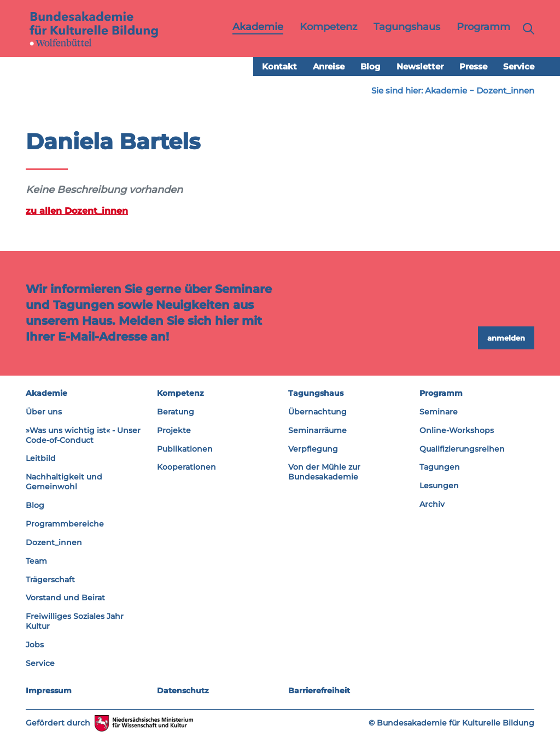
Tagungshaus (316, 393)
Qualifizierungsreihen (462, 449)
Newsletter (420, 66)
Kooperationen (186, 467)
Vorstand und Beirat (65, 598)
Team (36, 561)
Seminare (439, 412)
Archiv (432, 504)
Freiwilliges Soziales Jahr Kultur (75, 621)
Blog (371, 66)
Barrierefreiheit (319, 691)
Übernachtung (317, 412)
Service (519, 66)
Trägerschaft (50, 580)
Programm (441, 393)
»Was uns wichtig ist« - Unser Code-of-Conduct (83, 435)
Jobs (35, 645)
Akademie (446, 90)
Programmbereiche (65, 524)
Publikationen (185, 449)
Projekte (174, 430)
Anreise (329, 66)
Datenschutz (183, 691)
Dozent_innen (505, 90)
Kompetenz (180, 393)
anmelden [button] (506, 338)
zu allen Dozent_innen (77, 210)
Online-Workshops (457, 430)
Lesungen (439, 486)
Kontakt (279, 66)
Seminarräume (317, 430)
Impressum (49, 691)
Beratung (176, 412)
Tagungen (440, 467)
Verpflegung (313, 449)
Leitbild (41, 458)
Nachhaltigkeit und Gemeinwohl (64, 482)
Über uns (44, 412)
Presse (473, 66)
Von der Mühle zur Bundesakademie (324, 472)
